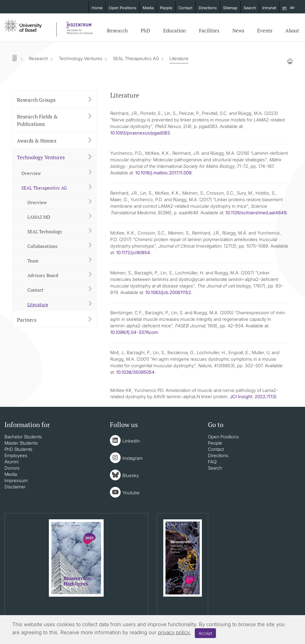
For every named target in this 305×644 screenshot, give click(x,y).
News (238, 31)
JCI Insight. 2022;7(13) (253, 397)
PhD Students (18, 449)
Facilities (209, 31)
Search (250, 8)
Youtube (131, 493)
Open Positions (123, 8)
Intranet (269, 8)
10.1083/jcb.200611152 (168, 292)
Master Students (21, 443)
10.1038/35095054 (135, 372)
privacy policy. (174, 632)
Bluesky (131, 475)
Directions (208, 8)
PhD (145, 31)
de (292, 7)
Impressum (16, 480)
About (292, 31)
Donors (12, 468)
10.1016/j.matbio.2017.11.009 (163, 173)
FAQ (212, 462)
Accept (205, 633)
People (166, 8)
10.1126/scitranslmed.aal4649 (256, 213)
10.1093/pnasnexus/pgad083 (140, 133)
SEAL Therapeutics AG (136, 58)
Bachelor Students (23, 437)
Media (148, 8)
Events (265, 31)
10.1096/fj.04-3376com (134, 332)
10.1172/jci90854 (133, 253)
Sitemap (230, 8)
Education (175, 31)
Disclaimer (15, 487)
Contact (185, 8)
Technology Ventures (81, 58)
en (285, 8)
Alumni (11, 462)
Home (97, 8)
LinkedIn (131, 441)
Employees (16, 455)
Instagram (133, 458)
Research (117, 31)
